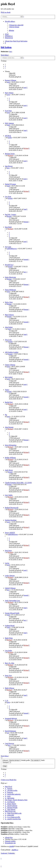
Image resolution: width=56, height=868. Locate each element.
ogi (8, 733)
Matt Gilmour (9, 315)
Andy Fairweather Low (12, 601)
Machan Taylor (10, 154)
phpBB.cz (15, 850)
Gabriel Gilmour (10, 588)
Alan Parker (9, 327)
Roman (9, 216)
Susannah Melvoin (11, 718)
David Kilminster (10, 731)
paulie (10, 138)
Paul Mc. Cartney (10, 215)
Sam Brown (9, 166)
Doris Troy (8, 676)
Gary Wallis (9, 495)
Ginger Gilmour (10, 365)
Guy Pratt (8, 197)
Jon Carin (8, 247)
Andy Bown (9, 470)
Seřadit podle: (31, 760)
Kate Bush (8, 227)
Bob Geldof (9, 377)
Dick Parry (8, 551)
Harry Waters (9, 93)
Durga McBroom (10, 290)
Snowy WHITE (10, 533)
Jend (8, 125)
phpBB (11, 846)
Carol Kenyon (9, 743)
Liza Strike (8, 651)
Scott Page (8, 111)
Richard (26, 148)
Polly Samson (9, 123)
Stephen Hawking (11, 520)
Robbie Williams (10, 458)
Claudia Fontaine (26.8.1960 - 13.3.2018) (18, 483)
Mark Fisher (9, 638)
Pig (6, 415)
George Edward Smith (12, 613)
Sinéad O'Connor (10, 184)
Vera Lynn (8, 340)
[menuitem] (16, 25)
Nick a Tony (9, 302)
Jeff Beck (8, 136)
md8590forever (12, 249)
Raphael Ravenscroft (12, 508)
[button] (5, 68)
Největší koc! (9, 265)
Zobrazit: (12, 760)
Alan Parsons (9, 427)
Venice (7, 390)
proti (8, 82)
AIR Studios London (12, 352)
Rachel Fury (9, 402)
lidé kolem (6, 47)
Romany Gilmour (10, 80)
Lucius (7, 563)
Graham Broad (10, 626)
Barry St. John (9, 663)
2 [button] (5, 66)
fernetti (10, 198)
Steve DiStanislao (11, 445)
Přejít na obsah (6, 12)
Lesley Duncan (10, 576)
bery (11, 52)
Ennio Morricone (10, 277)
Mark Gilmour (10, 688)
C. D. (7, 701)
